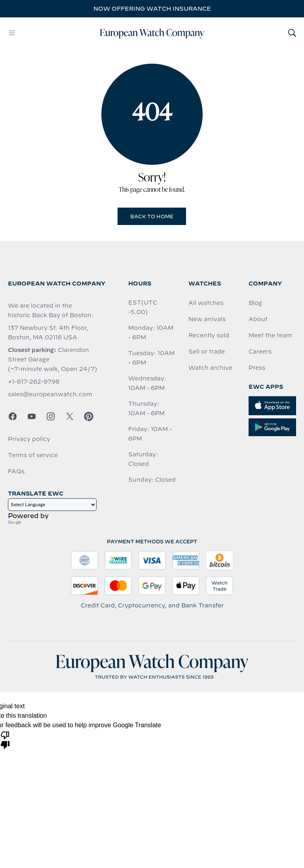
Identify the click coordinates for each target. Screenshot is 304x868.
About (258, 319)
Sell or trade (207, 352)
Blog (255, 303)
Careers (260, 352)
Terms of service (33, 455)
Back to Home (152, 216)
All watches (206, 303)
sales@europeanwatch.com (50, 394)
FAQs (16, 471)
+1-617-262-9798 (34, 382)
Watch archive (210, 368)
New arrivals (207, 319)
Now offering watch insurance (152, 9)
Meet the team (270, 335)
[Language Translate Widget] (52, 505)
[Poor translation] (5, 739)
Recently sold (209, 335)
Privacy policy (29, 439)
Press (257, 368)
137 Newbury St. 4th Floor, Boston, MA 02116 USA (48, 333)
